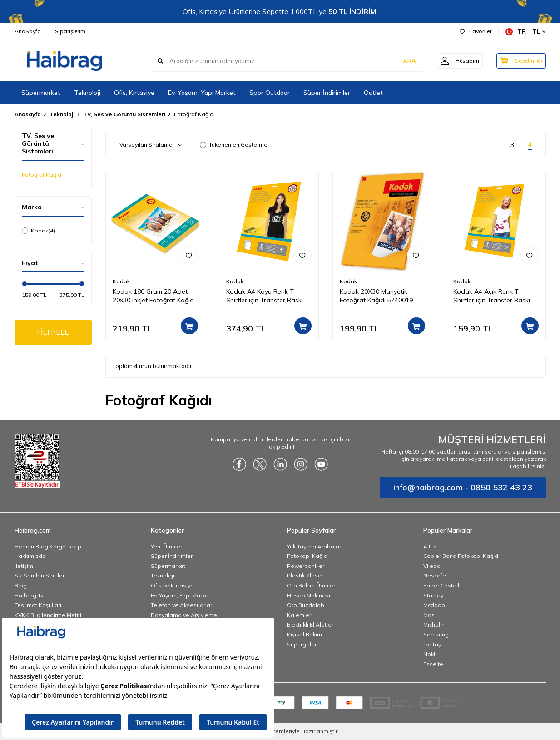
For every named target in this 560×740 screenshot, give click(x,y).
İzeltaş (432, 644)
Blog (21, 585)
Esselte (433, 664)
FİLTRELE (53, 332)
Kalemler (299, 615)
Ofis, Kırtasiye (134, 93)
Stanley (433, 595)
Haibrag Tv (29, 595)
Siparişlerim (70, 31)
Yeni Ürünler (166, 546)
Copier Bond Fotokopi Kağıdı (461, 556)
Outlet (373, 93)
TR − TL (526, 32)
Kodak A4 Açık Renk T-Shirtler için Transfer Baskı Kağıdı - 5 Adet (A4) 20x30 (492, 296)
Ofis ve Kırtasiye (172, 585)
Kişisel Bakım (305, 634)
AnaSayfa (28, 31)
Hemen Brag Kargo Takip (48, 546)
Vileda (432, 566)
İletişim (24, 566)
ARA (404, 61)
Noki (429, 654)
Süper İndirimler (327, 93)
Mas (429, 615)
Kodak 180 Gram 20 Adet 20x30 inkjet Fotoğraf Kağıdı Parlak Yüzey (154, 296)
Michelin (434, 624)
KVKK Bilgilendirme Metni (48, 615)
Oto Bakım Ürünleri (312, 585)
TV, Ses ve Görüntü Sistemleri (124, 114)
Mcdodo (434, 605)
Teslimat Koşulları (38, 605)
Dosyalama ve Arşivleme (184, 615)
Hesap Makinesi (309, 595)
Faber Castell (441, 585)
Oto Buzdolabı (306, 605)
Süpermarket (41, 93)
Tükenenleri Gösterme (234, 145)
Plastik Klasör (305, 575)
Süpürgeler (302, 644)
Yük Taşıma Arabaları (315, 546)
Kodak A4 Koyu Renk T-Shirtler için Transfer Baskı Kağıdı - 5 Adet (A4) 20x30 (265, 296)
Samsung (436, 634)
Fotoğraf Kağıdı (42, 175)
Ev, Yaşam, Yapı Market (202, 93)
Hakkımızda (30, 556)
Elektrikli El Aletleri (311, 624)
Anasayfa (28, 114)
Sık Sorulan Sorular (40, 575)
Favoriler (476, 31)
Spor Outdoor (270, 93)
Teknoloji (87, 93)
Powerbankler (306, 566)
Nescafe (435, 575)
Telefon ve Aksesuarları (182, 605)
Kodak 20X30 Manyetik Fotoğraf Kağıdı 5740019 (376, 296)
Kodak (38, 231)
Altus (430, 546)
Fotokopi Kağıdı (308, 556)
